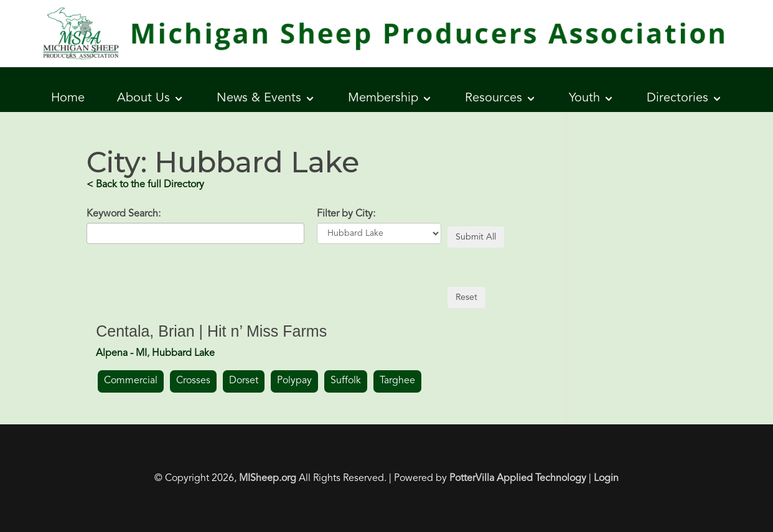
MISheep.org (268, 478)
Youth (584, 98)
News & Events (259, 98)
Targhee (397, 381)
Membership (383, 98)
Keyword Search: (124, 214)
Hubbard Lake (183, 353)
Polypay (294, 381)
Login (606, 478)
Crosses (193, 381)
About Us (143, 98)
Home (68, 98)
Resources (494, 98)
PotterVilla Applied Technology (518, 478)
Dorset (244, 381)
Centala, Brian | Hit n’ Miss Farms (211, 331)
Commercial (131, 381)
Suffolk (346, 381)
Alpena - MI (121, 353)
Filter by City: (346, 214)
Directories (677, 98)
